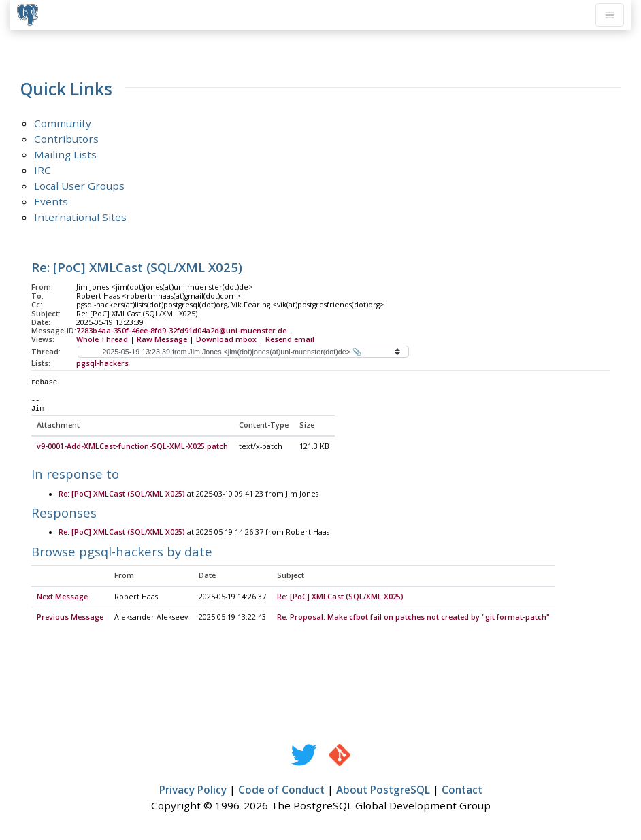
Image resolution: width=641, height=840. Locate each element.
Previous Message (70, 618)
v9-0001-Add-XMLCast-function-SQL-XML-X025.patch (132, 447)
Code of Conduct (281, 790)
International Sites (80, 217)
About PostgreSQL (383, 790)
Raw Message (162, 339)
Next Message (62, 597)
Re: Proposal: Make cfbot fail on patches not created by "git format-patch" (413, 618)
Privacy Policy (193, 790)
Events (51, 201)
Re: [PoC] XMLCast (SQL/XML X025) (122, 494)
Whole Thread (102, 339)
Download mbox (226, 339)
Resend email (290, 339)
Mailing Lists (65, 154)
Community (63, 123)
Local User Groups (79, 186)
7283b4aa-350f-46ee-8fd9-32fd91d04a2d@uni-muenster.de (181, 331)
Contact (462, 790)
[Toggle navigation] (610, 15)
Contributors (66, 139)
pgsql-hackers (102, 363)
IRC (43, 170)
